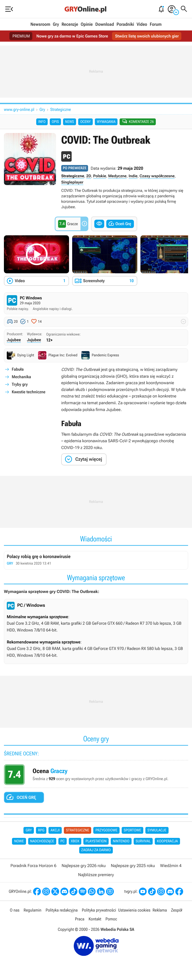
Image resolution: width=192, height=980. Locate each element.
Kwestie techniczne (29, 392)
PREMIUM (20, 36)
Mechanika (21, 377)
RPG (41, 831)
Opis (55, 122)
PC (63, 842)
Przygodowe (106, 831)
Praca (80, 919)
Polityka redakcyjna (62, 910)
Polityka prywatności (99, 910)
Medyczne (117, 176)
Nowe (19, 842)
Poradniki (125, 24)
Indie (133, 176)
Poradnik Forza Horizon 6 (33, 866)
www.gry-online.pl (19, 109)
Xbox (75, 842)
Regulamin (33, 910)
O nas (15, 910)
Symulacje (157, 831)
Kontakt (95, 919)
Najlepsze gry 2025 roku (133, 866)
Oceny (85, 122)
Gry (56, 24)
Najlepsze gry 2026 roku (83, 866)
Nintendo (121, 842)
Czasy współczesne (157, 176)
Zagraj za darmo (96, 850)
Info (42, 122)
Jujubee (14, 340)
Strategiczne (61, 109)
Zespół (177, 910)
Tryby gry (20, 385)
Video (142, 24)
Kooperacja (167, 842)
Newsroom (40, 24)
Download (105, 24)
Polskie (100, 176)
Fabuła (18, 369)
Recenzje (70, 24)
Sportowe (132, 831)
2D (89, 176)
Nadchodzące (42, 842)
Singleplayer (72, 182)
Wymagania (106, 122)
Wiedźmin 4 (171, 866)
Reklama (160, 910)
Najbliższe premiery (96, 875)
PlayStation (96, 842)
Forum (156, 24)
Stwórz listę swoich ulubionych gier (147, 36)
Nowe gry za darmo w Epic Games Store (72, 36)
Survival (143, 842)
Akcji (55, 831)
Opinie (87, 24)
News (70, 122)
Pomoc (111, 919)
